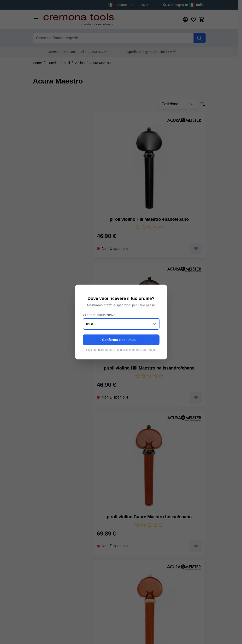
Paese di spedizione (99, 315)
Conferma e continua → (121, 340)
